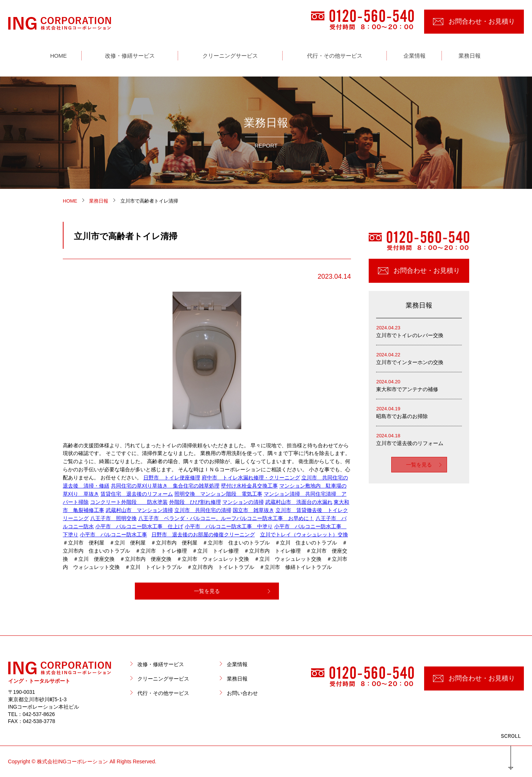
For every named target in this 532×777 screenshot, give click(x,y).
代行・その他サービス (163, 693)
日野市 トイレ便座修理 (172, 478)
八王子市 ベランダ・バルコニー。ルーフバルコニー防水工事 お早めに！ (226, 518)
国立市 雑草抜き (253, 510)
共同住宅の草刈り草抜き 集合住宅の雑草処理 (165, 486)
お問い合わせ (242, 693)
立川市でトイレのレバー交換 (419, 331)
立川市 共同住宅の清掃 (203, 510)
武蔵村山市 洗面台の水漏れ (299, 502)
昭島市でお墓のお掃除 (419, 412)
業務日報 (237, 679)
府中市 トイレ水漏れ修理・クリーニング (251, 478)
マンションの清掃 (243, 502)
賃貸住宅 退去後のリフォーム (137, 494)
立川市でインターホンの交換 (419, 358)
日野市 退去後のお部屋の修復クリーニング (203, 535)
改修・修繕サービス (161, 664)
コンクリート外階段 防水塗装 (129, 502)
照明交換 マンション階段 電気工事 (218, 494)
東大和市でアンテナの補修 (419, 385)
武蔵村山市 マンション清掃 (139, 510)
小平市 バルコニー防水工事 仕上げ (139, 526)
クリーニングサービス (163, 679)
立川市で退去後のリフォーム (419, 439)
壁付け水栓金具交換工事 (249, 486)
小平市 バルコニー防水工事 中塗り (229, 526)
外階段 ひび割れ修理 (195, 502)
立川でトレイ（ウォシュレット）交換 (304, 535)
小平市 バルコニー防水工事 (113, 535)
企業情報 (237, 664)
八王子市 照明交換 (113, 518)
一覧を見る (207, 591)
